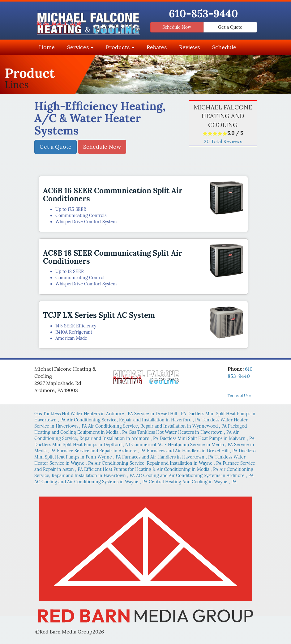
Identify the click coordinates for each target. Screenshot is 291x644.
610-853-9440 (203, 13)
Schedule (224, 47)
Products (120, 47)
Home (47, 47)
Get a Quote (230, 27)
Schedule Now (177, 27)
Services (80, 47)
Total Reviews (223, 141)
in (84, 414)
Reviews (189, 47)
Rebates (157, 47)
